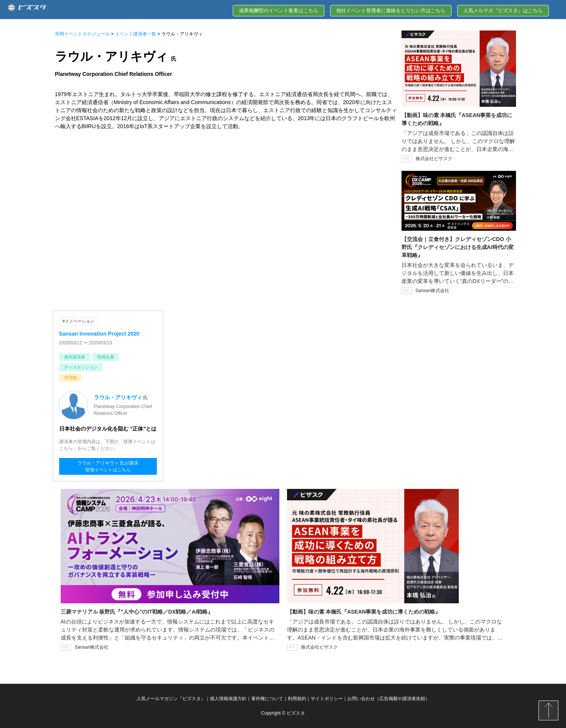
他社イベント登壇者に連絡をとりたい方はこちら (391, 10)
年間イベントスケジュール (82, 34)
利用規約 (297, 699)
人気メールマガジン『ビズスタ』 (171, 699)
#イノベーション (78, 321)
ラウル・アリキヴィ (118, 397)
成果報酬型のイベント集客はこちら (279, 10)
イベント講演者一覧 (135, 34)
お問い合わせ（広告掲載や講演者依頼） (389, 699)
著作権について (267, 699)
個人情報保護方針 (228, 699)
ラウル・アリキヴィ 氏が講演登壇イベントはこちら (108, 466)
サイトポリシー (327, 699)
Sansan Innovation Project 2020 (99, 334)
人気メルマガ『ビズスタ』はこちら (503, 10)
